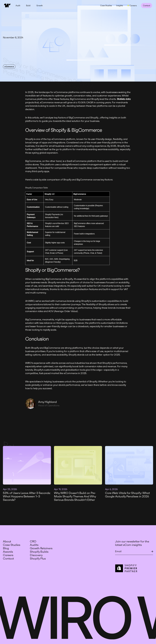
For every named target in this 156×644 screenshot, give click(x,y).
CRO (33, 541)
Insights (120, 5)
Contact (147, 5)
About (7, 541)
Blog (6, 548)
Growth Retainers (41, 548)
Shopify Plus (38, 559)
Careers (8, 555)
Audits (34, 545)
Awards (8, 552)
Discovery (36, 555)
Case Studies (106, 5)
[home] (7, 5)
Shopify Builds (39, 552)
